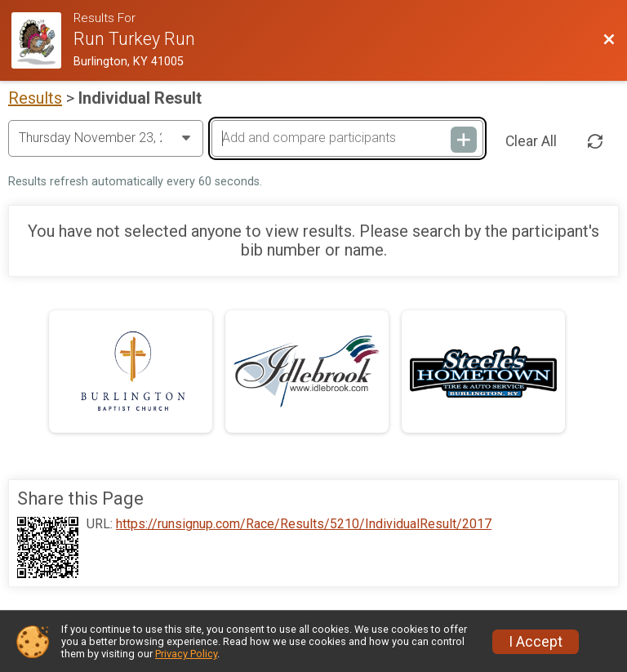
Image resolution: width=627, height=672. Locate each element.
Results (35, 98)
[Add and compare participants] (347, 138)
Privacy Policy (186, 654)
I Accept (536, 642)
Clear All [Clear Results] (531, 141)
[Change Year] (106, 138)
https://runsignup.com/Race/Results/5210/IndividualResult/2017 (304, 524)
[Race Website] (42, 40)
